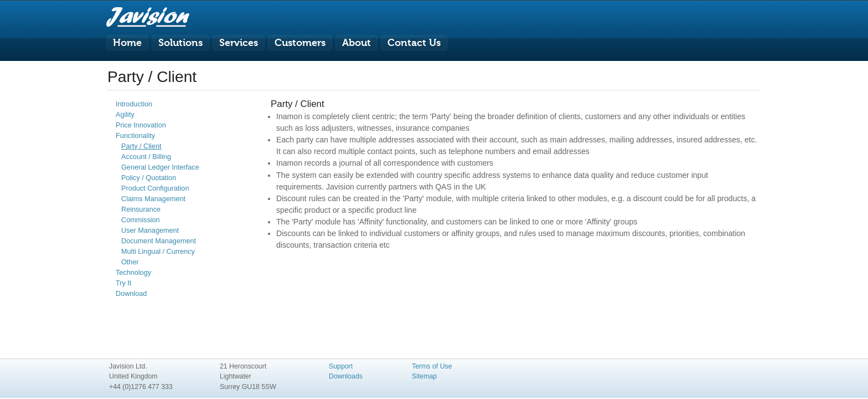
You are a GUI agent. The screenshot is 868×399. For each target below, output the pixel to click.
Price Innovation (141, 125)
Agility (125, 115)
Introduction (134, 104)
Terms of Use (432, 366)
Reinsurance (141, 209)
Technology (133, 273)
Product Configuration (155, 188)
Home (127, 43)
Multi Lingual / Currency (158, 252)
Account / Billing (146, 157)
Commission (141, 220)
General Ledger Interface (160, 167)
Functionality (135, 136)
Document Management (159, 241)
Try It (123, 283)
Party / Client (141, 146)
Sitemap (424, 376)
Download (131, 294)
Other (130, 262)
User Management (150, 231)
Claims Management (153, 199)
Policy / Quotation (149, 178)
